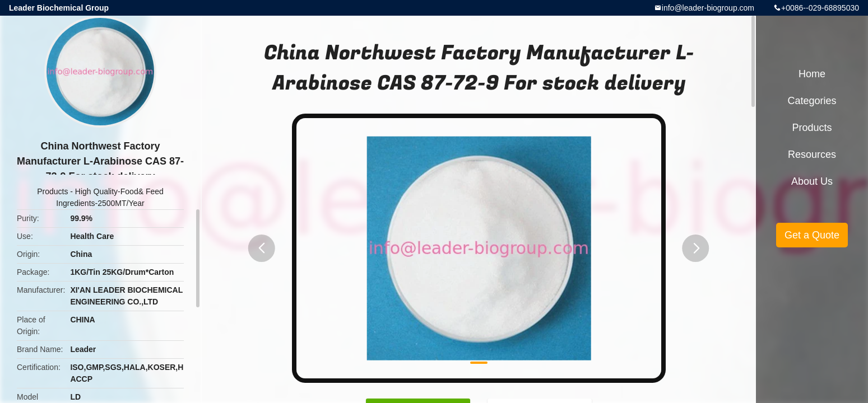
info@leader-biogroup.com (708, 8)
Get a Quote (812, 235)
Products (52, 191)
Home (812, 74)
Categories (812, 101)
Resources (812, 154)
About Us (812, 181)
